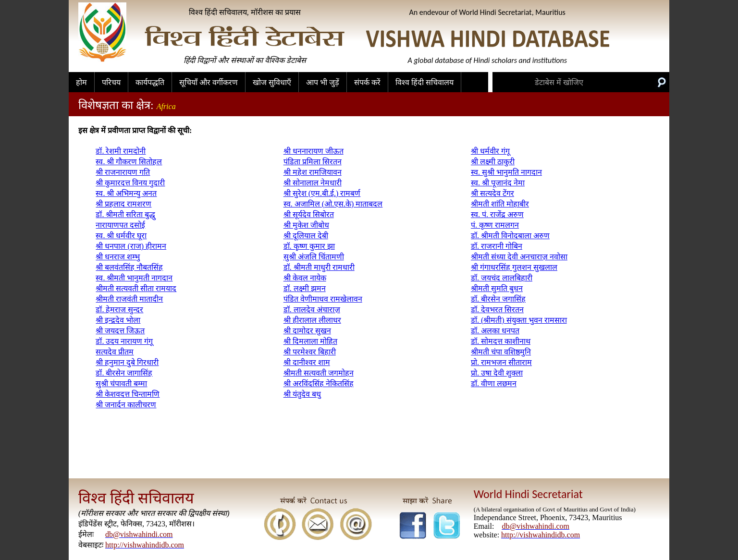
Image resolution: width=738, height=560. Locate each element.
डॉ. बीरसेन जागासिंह (124, 373)
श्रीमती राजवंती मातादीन (129, 299)
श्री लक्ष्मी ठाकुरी (493, 162)
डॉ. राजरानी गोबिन (497, 246)
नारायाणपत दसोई (120, 225)
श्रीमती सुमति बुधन (497, 288)
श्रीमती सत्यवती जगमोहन (319, 373)
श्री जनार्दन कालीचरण (126, 405)
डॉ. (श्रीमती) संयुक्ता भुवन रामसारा (519, 320)
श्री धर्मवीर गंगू (490, 151)
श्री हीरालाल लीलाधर (312, 320)
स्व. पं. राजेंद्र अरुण (497, 214)
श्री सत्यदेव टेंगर (492, 193)
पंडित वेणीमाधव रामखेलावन (323, 299)
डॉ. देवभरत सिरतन (497, 310)
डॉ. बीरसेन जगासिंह (498, 299)
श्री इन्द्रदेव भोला (118, 320)
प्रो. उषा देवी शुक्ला (497, 373)
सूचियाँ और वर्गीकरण (209, 82)
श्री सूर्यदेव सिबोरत (309, 214)
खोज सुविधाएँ (272, 82)
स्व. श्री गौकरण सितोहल (129, 162)
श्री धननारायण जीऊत (314, 151)
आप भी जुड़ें (323, 82)
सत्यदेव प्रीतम (115, 352)
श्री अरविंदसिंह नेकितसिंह (319, 383)
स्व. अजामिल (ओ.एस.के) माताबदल (333, 204)
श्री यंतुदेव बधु (302, 394)
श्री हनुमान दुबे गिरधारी (127, 362)
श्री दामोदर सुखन (307, 331)
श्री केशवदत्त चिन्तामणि (128, 394)
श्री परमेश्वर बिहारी (310, 352)
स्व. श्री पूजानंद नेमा (498, 183)
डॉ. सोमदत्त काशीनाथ (501, 341)
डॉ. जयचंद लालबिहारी (502, 278)
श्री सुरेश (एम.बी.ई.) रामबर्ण (322, 193)
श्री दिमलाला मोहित (310, 341)
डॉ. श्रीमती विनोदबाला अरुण (510, 236)
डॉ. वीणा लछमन (494, 383)
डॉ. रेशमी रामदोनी (121, 151)
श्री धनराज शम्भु (118, 257)
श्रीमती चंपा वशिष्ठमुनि (501, 352)
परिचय (111, 82)
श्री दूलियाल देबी (306, 236)
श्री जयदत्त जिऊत (120, 331)
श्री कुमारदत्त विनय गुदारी (130, 183)
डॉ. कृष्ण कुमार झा (309, 246)
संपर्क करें (367, 82)
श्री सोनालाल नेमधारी (313, 183)
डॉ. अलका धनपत (495, 331)
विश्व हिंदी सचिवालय (424, 82)
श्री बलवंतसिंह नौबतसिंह (129, 267)
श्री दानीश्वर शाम (307, 362)
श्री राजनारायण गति (123, 172)
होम (81, 82)
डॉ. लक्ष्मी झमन (305, 288)
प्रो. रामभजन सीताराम (501, 362)
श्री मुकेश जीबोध (306, 225)
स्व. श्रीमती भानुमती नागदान (134, 278)
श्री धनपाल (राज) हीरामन (131, 246)
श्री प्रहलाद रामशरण (123, 204)
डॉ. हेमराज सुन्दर (119, 310)
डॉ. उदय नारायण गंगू (124, 341)
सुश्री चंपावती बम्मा (121, 383)
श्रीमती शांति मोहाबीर (500, 204)
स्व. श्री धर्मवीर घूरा (121, 236)
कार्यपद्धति (150, 82)
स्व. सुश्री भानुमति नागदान (506, 172)
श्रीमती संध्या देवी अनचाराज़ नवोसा (519, 257)
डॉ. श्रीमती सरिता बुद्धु (125, 214)
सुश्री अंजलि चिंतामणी (314, 257)
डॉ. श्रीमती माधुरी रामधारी (319, 267)
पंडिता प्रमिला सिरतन (313, 162)
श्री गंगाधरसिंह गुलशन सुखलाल (514, 267)
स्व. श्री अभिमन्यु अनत (126, 193)
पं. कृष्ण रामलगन (495, 225)
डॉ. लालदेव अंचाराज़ (312, 310)
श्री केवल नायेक (305, 278)
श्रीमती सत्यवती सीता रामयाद (136, 288)
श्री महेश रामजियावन (313, 172)
